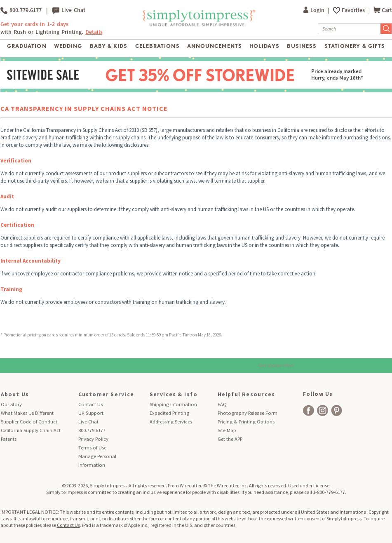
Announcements (215, 46)
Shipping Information (173, 404)
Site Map (227, 430)
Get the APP (230, 439)
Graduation (27, 46)
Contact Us (90, 404)
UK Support (91, 413)
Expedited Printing (169, 413)
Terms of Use (92, 448)
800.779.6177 (21, 10)
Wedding (68, 46)
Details (94, 32)
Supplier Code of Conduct (29, 422)
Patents (9, 439)
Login (315, 10)
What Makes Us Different (27, 413)
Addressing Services (171, 422)
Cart (383, 10)
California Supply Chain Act (31, 430)
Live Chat (69, 10)
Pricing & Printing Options (246, 422)
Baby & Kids (109, 46)
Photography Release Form (248, 413)
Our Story (11, 404)
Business (302, 46)
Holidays (264, 46)
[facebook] (309, 410)
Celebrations (157, 46)
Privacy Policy (93, 439)
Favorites (354, 10)
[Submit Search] (386, 29)
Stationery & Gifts (355, 46)
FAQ (222, 404)
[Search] (349, 29)
